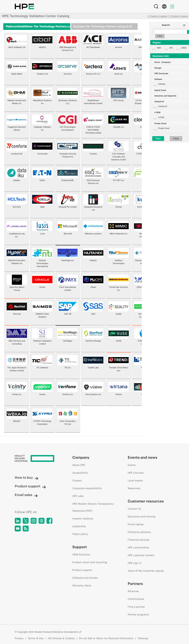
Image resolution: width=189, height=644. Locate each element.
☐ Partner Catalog (157, 16)
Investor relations (83, 519)
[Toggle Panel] (184, 25)
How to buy (27, 477)
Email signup (136, 524)
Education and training (142, 516)
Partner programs (138, 614)
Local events (135, 481)
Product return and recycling (90, 562)
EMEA (184, 48)
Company (81, 457)
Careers (77, 481)
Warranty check (82, 586)
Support (80, 547)
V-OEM (161, 117)
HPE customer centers (141, 555)
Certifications (136, 599)
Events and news (142, 457)
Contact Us (134, 509)
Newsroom (134, 488)
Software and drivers (85, 578)
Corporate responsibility (87, 488)
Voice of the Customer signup (146, 571)
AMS (159, 48)
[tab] (37, 26)
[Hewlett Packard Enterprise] (37, 459)
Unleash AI (163, 106)
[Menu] (172, 6)
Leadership (79, 526)
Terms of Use (36, 638)
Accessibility (80, 473)
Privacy (19, 638)
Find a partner (136, 607)
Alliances (133, 591)
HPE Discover (136, 473)
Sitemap (143, 638)
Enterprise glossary (139, 532)
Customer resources (146, 501)
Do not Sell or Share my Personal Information (106, 638)
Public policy (80, 534)
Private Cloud (164, 128)
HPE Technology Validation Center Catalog (36, 16)
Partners (135, 584)
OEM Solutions (81, 555)
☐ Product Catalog (178, 16)
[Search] (156, 6)
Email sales (26, 495)
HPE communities (138, 547)
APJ (171, 48)
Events (132, 465)
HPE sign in (135, 563)
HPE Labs (78, 496)
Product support (30, 486)
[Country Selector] (164, 6)
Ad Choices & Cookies (61, 638)
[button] (169, 25)
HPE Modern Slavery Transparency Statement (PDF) (93, 507)
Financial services (139, 540)
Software (162, 84)
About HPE (79, 465)
